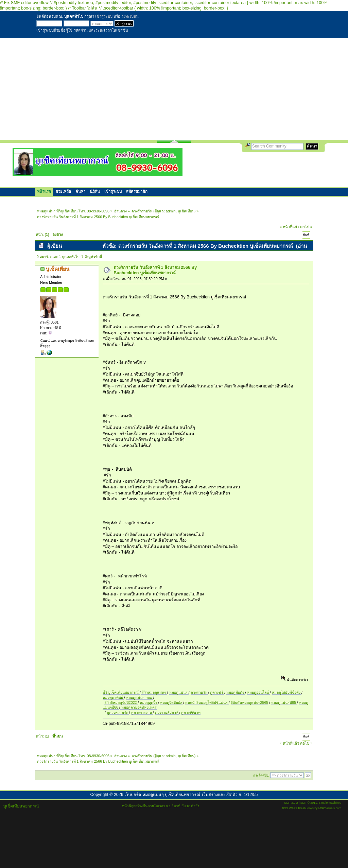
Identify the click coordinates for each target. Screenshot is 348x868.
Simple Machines (330, 803)
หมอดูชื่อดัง (236, 692)
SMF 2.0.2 (291, 803)
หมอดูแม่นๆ (179, 692)
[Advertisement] (174, 89)
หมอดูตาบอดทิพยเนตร (138, 707)
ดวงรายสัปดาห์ (167, 712)
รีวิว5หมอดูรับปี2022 (121, 702)
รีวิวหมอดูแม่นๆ (154, 692)
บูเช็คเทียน (186, 211)
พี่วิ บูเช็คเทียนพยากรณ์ (121, 692)
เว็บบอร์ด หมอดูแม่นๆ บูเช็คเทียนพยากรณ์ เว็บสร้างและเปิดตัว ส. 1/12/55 (191, 795)
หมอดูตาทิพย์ (113, 697)
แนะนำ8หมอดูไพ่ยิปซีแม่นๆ (207, 702)
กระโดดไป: (261, 775)
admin (171, 211)
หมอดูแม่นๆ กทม (140, 697)
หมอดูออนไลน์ (258, 692)
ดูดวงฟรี (217, 692)
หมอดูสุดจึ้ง (149, 702)
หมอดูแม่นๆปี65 (284, 702)
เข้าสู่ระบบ (104, 16)
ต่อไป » (306, 227)
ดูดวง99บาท (191, 712)
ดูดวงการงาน (142, 712)
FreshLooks (306, 808)
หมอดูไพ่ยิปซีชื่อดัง (287, 692)
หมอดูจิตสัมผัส (172, 702)
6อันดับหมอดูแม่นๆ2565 (249, 702)
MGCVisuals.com (330, 808)
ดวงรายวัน (199, 692)
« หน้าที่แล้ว (289, 227)
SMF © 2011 (309, 803)
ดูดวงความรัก (118, 712)
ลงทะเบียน (130, 16)
